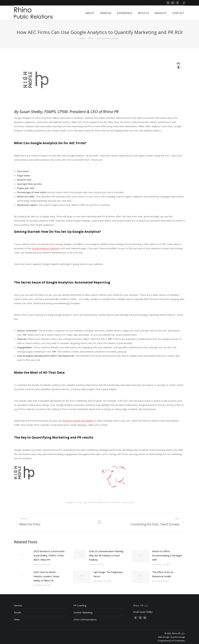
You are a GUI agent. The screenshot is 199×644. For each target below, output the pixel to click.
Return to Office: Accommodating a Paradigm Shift (167, 555)
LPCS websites (178, 641)
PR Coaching (80, 605)
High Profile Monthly (93, 502)
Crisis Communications (85, 619)
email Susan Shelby (143, 612)
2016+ (79, 502)
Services (18, 605)
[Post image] (22, 556)
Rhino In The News (112, 502)
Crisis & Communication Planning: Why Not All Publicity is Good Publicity (106, 555)
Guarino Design (178, 637)
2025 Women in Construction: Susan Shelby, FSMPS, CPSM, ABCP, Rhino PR (49, 555)
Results (18, 612)
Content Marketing (83, 612)
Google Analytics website (45, 248)
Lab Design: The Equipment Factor (108, 574)
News (17, 619)
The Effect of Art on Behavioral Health (163, 574)
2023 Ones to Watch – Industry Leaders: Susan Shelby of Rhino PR (46, 576)
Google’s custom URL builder (78, 421)
